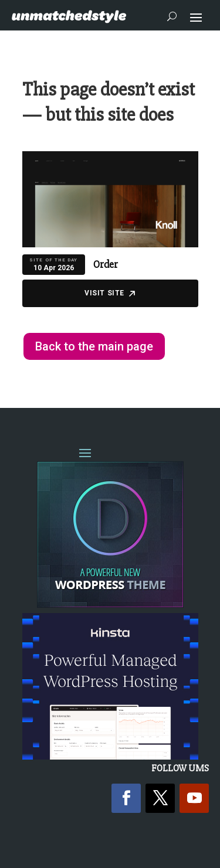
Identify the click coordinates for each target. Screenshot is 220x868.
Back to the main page (94, 346)
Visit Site (110, 293)
